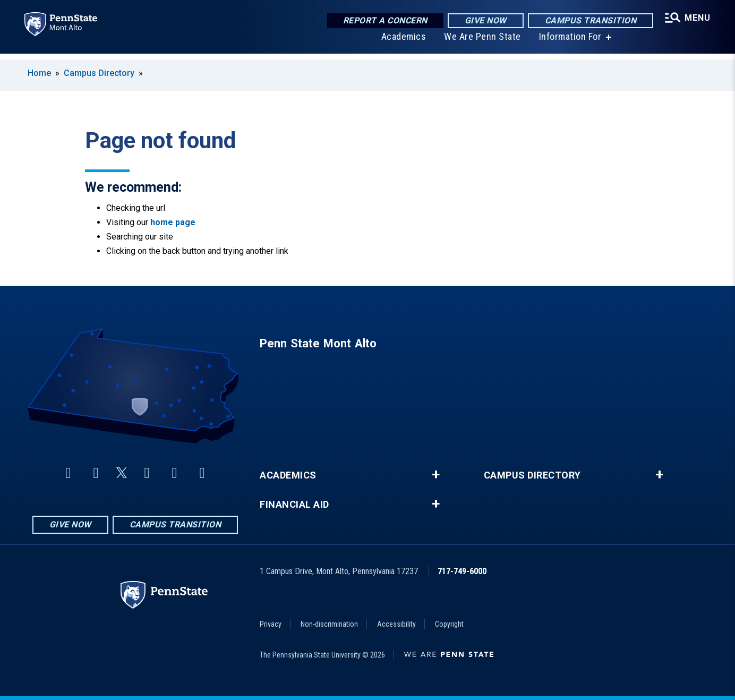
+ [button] (436, 475)
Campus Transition (589, 21)
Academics (403, 42)
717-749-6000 (462, 571)
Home (39, 73)
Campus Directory (99, 73)
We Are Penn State (481, 42)
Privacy (271, 624)
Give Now (484, 21)
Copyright (449, 624)
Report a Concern (384, 21)
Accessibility (396, 624)
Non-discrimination (329, 624)
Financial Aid (294, 505)
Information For (569, 42)
